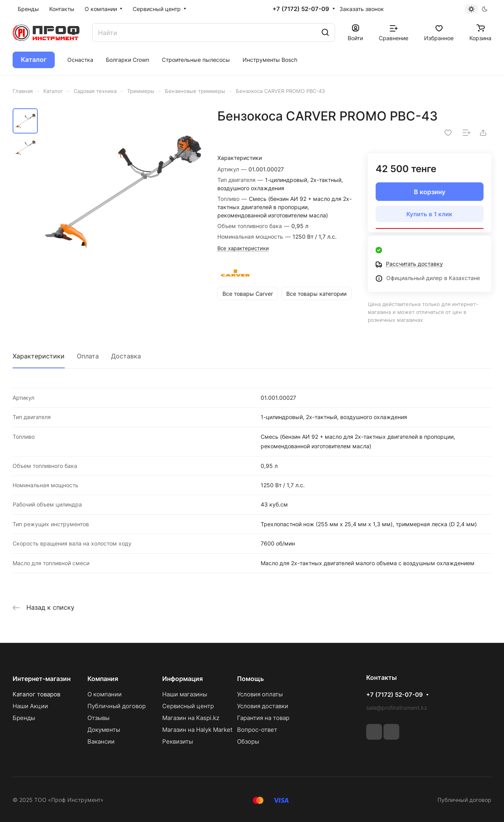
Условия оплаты (260, 694)
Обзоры (248, 741)
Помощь (250, 679)
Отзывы (98, 718)
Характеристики (39, 356)
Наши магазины (185, 694)
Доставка (126, 356)
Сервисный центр (188, 706)
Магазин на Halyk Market (197, 730)
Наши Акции (30, 706)
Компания (103, 679)
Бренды (24, 718)
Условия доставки (263, 706)
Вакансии (101, 741)
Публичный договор (117, 706)
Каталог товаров (36, 694)
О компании (105, 694)
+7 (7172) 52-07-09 (301, 9)
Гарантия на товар (263, 718)
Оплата (88, 356)
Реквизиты (178, 741)
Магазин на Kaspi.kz (191, 718)
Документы (104, 730)
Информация (183, 679)
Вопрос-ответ (257, 730)
